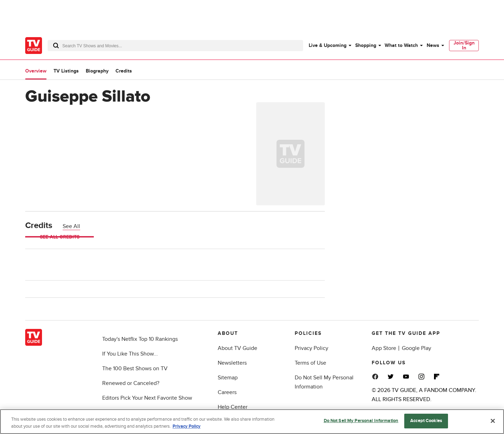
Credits (124, 71)
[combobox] (175, 46)
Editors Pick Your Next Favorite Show (147, 398)
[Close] (493, 421)
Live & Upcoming (328, 45)
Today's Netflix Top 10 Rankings (140, 339)
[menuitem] (330, 46)
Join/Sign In (464, 45)
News (433, 45)
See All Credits (60, 237)
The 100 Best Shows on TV (135, 368)
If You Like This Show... (130, 354)
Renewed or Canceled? (131, 383)
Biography (97, 71)
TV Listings (66, 71)
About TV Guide (237, 348)
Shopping (366, 45)
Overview (36, 71)
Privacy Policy (311, 348)
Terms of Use (310, 363)
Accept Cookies (426, 421)
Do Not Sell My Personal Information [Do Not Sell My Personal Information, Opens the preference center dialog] (361, 421)
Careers (227, 392)
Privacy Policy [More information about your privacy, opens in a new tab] (187, 426)
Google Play (416, 348)
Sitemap (228, 378)
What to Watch (401, 45)
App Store (384, 348)
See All (71, 226)
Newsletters (232, 363)
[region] (252, 422)
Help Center (233, 407)
